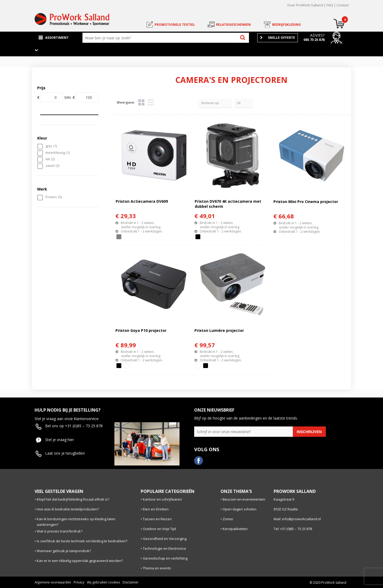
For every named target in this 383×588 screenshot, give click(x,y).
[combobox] (161, 38)
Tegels (141, 102)
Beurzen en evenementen (244, 499)
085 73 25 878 (314, 40)
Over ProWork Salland (305, 5)
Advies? (317, 35)
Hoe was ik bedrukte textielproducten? (68, 509)
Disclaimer (131, 582)
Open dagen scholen (240, 509)
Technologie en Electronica (164, 548)
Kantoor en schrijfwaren (162, 499)
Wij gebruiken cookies (103, 582)
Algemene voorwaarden (53, 582)
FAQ (330, 5)
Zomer (228, 519)
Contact (343, 5)
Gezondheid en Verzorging (165, 539)
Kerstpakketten (235, 529)
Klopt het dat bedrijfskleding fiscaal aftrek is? (73, 499)
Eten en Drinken (156, 509)
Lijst (151, 102)
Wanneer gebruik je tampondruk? (64, 551)
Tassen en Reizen (157, 519)
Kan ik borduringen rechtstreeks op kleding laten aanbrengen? (76, 522)
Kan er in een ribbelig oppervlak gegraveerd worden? (80, 561)
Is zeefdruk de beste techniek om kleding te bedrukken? (82, 541)
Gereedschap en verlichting (165, 558)
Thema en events (157, 568)
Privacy (79, 582)
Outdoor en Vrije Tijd (159, 529)
